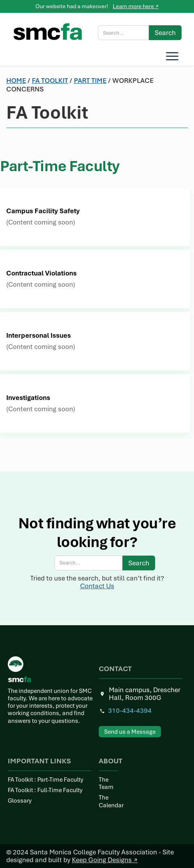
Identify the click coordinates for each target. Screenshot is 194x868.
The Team (106, 784)
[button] (171, 56)
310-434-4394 (130, 711)
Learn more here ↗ (136, 6)
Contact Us (97, 586)
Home (16, 81)
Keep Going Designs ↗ (105, 860)
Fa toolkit (50, 81)
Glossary (20, 801)
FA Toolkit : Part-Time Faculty (45, 780)
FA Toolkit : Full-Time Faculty (45, 790)
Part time (90, 81)
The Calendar (108, 801)
